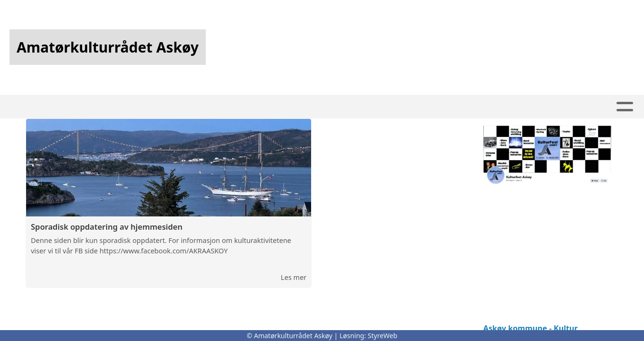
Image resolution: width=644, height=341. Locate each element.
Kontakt (384, 107)
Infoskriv (288, 107)
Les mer (294, 278)
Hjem (133, 107)
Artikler (237, 107)
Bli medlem (443, 107)
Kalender (181, 107)
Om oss (500, 107)
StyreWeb (382, 336)
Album (335, 107)
